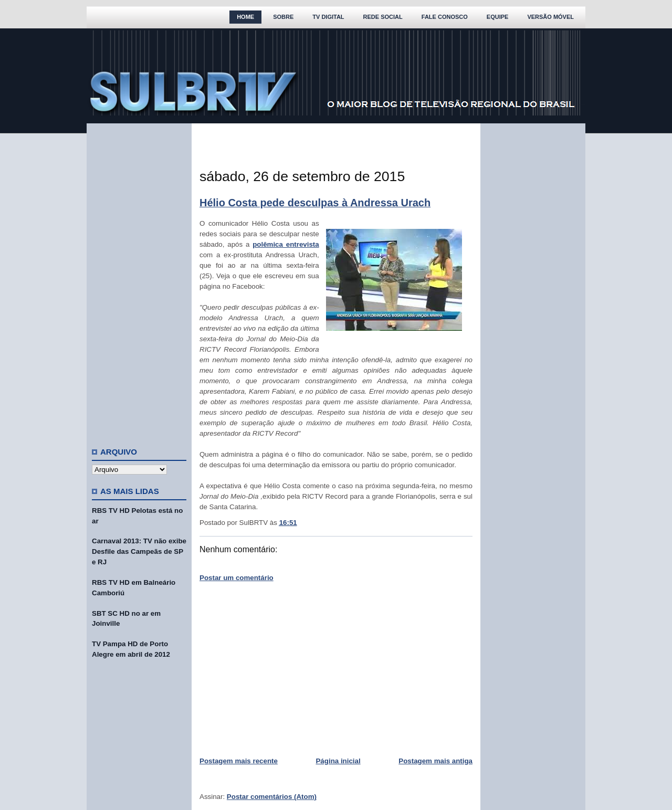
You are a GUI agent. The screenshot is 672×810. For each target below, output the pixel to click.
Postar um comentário (237, 578)
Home (245, 17)
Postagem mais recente (239, 761)
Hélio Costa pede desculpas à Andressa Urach (315, 203)
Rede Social (383, 17)
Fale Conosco (445, 17)
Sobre (283, 17)
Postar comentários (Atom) (272, 797)
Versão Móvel (550, 17)
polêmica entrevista (286, 244)
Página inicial (338, 761)
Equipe (498, 17)
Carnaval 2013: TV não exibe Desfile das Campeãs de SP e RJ (139, 551)
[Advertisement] (139, 281)
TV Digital (328, 17)
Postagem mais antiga (435, 761)
